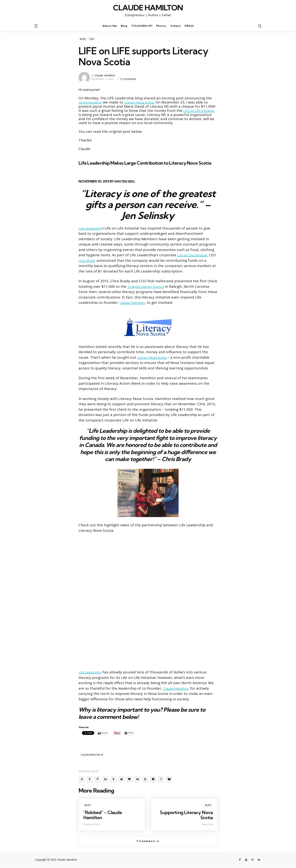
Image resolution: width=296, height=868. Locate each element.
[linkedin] (106, 779)
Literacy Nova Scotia (154, 357)
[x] (82, 779)
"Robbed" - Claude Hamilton (103, 815)
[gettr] (161, 779)
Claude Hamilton (105, 75)
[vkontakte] (137, 779)
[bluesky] (169, 779)
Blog (83, 39)
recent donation (92, 102)
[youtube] (245, 860)
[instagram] (252, 860)
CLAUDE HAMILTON (148, 8)
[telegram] (153, 779)
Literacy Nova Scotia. (146, 102)
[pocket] (129, 779)
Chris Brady (113, 260)
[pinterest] (98, 779)
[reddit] (121, 779)
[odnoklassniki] (145, 779)
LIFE (92, 39)
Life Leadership (92, 228)
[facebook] (90, 779)
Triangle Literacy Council (149, 286)
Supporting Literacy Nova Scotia (185, 815)
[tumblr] (113, 779)
